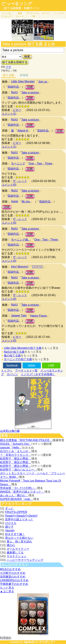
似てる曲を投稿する (15, 62)
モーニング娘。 (21, 240)
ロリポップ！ (48, 642)
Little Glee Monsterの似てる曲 (23, 348)
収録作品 (13, 87)
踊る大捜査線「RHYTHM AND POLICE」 (26, 440)
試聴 (30, 87)
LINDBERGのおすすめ (14, 580)
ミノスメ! (59, 13)
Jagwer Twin (19, 316)
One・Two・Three (40, 163)
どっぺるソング (17, 4)
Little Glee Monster (23, 81)
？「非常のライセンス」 (15, 455)
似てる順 (8, 75)
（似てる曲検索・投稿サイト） (21, 8)
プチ (8, 67)
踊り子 (9, 527)
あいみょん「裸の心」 (14, 495)
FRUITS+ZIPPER (16, 512)
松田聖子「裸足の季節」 (15, 459)
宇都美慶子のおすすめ (14, 584)
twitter (32, 365)
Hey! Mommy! (20, 267)
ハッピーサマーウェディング (25, 560)
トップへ (7, 371)
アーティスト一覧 (26, 371)
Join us (43, 82)
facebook (12, 365)
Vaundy (10, 530)
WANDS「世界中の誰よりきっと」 (22, 492)
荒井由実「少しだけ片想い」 (18, 488)
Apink (15, 201)
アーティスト (33, 15)
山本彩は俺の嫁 (10, 431)
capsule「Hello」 (11, 448)
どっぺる (7, 15)
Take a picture (30, 92)
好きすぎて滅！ (15, 534)
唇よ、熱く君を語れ (19, 542)
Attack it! (23, 131)
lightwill (29, 642)
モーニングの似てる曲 (18, 359)
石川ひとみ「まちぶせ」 (15, 451)
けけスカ (11, 523)
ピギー (17, 110)
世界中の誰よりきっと (19, 519)
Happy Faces (38, 316)
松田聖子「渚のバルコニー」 (18, 470)
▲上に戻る (7, 591)
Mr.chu (26, 202)
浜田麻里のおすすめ (13, 577)
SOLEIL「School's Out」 (16, 444)
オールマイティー (18, 549)
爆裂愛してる (15, 553)
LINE (51, 365)
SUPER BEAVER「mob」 (16, 499)
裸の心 (11, 545)
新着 (20, 15)
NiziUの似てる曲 (14, 352)
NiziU (14, 92)
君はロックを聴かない (19, 538)
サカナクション (17, 556)
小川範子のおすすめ (13, 573)
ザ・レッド (20, 181)
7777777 (37, 267)
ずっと (9, 508)
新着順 (24, 75)
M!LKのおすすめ (10, 569)
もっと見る (7, 588)
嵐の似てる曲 (12, 355)
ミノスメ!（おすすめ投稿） (38, 374)
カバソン (46, 13)
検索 (27, 57)
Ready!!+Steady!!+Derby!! (21, 516)
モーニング (18, 163)
